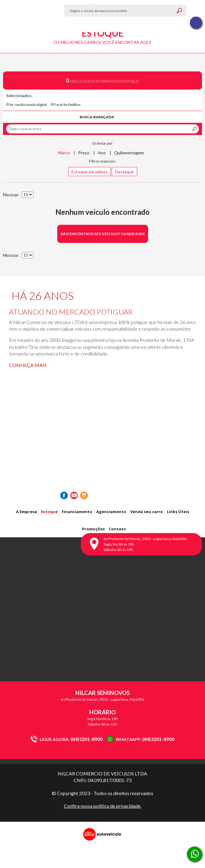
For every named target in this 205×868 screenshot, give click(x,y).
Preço (84, 153)
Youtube (74, 495)
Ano (102, 153)
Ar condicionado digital (26, 105)
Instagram (84, 495)
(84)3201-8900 (67, 739)
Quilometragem (129, 153)
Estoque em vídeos (89, 172)
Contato (117, 529)
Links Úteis (178, 512)
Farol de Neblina (66, 105)
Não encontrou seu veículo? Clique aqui (103, 234)
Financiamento (77, 512)
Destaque (124, 172)
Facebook (64, 495)
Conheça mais (28, 365)
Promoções (93, 529)
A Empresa (26, 512)
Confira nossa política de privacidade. (103, 806)
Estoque (49, 512)
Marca (64, 153)
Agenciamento (111, 512)
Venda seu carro (147, 512)
